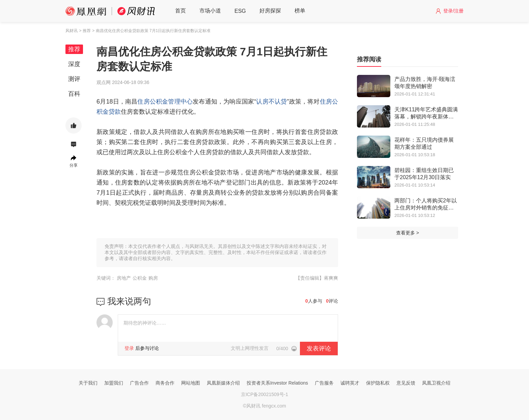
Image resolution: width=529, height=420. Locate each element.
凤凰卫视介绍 (436, 383)
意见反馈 (406, 383)
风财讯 (72, 31)
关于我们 (88, 383)
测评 (74, 79)
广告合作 (139, 383)
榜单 (300, 11)
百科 (74, 94)
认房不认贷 (271, 102)
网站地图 (191, 383)
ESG (240, 11)
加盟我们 (114, 383)
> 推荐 (85, 31)
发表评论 (319, 348)
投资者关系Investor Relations (277, 383)
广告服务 (324, 383)
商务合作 (165, 383)
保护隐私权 (378, 383)
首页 (180, 11)
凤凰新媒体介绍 (223, 383)
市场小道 (210, 11)
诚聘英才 (350, 383)
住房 (143, 102)
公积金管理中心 (171, 102)
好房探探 (270, 11)
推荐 (74, 49)
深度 (74, 64)
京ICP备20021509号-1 (264, 394)
